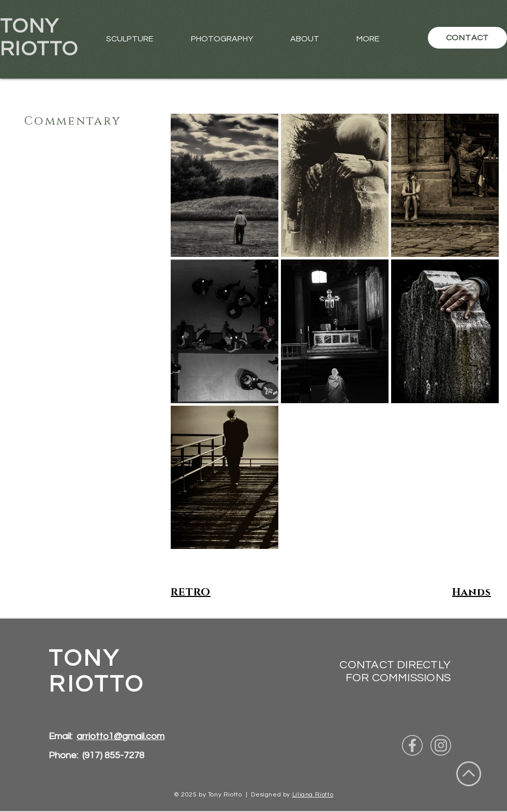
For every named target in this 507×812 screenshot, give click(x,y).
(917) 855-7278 (113, 755)
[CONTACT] (467, 38)
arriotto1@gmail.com (121, 736)
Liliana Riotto (313, 795)
